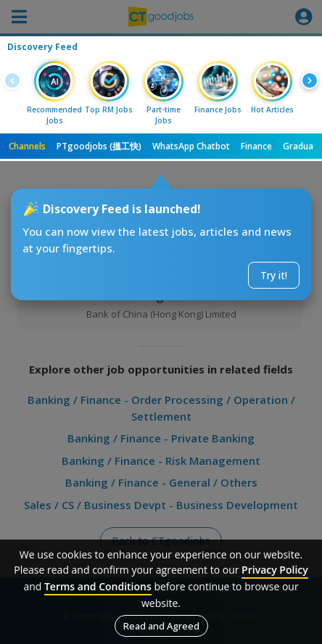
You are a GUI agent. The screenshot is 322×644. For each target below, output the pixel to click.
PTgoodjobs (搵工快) (99, 146)
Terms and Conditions (98, 586)
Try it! (274, 275)
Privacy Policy (275, 570)
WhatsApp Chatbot (191, 146)
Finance (256, 146)
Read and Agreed (161, 626)
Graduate (302, 146)
